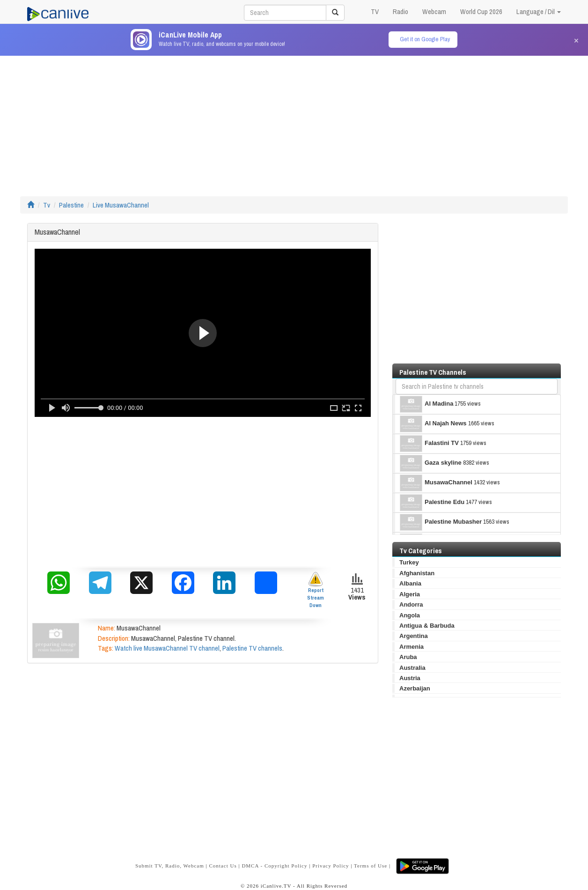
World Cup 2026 (481, 11)
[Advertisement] (294, 121)
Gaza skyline (431, 463)
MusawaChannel (436, 483)
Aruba (408, 657)
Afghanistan (417, 573)
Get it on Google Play (425, 39)
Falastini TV (429, 444)
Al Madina (426, 404)
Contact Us (223, 866)
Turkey (409, 562)
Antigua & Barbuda (427, 626)
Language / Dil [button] (539, 11)
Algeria (410, 594)
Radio (401, 11)
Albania (410, 583)
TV (375, 11)
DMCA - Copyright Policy (274, 866)
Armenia (412, 647)
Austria (410, 678)
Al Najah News (433, 424)
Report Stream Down (316, 590)
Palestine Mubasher (441, 522)
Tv (47, 205)
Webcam (434, 11)
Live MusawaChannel (121, 205)
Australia (412, 668)
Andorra (411, 604)
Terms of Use (371, 866)
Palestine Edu (432, 503)
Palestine (71, 205)
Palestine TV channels (252, 648)
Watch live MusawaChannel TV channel (167, 648)
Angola (410, 615)
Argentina (414, 636)
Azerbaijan (415, 688)
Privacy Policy (331, 866)
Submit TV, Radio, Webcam (170, 866)
